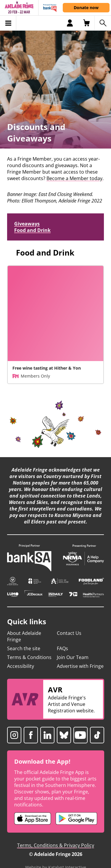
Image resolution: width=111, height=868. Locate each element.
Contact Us (69, 633)
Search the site (24, 648)
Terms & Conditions (29, 657)
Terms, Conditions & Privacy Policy (56, 845)
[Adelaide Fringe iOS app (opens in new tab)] (33, 818)
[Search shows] (103, 23)
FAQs (62, 648)
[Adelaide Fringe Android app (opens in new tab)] (76, 818)
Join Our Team (73, 657)
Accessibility (21, 666)
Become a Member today (74, 178)
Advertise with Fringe (80, 666)
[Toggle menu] (8, 23)
